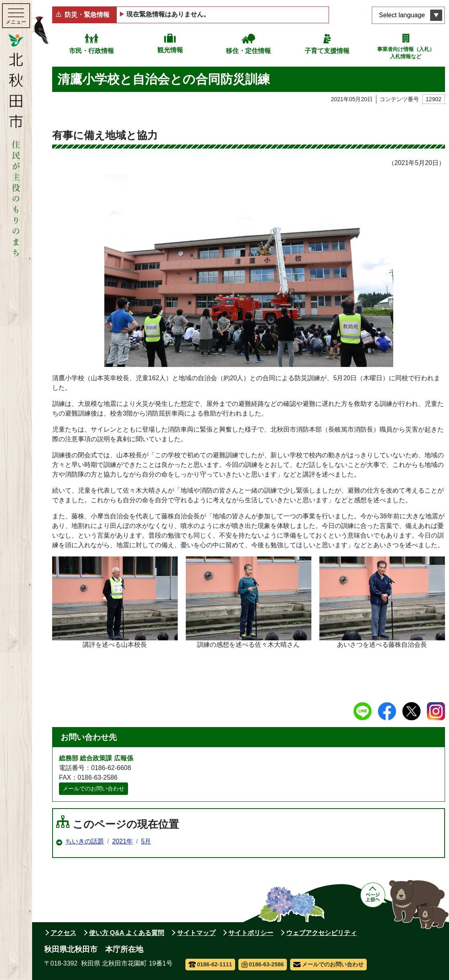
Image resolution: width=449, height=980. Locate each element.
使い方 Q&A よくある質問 (127, 933)
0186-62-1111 (210, 964)
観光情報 (170, 50)
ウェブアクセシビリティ (321, 933)
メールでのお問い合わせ (93, 788)
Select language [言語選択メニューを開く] (402, 15)
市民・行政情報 (91, 51)
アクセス (63, 933)
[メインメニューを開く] (16, 16)
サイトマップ (196, 933)
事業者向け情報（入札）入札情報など (406, 53)
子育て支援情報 (327, 51)
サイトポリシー (251, 933)
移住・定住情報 (248, 51)
